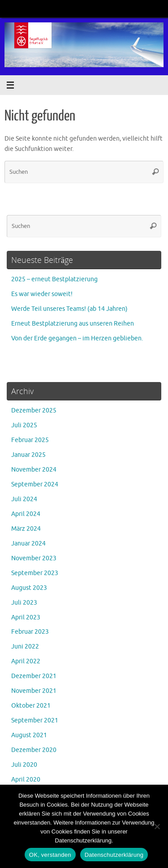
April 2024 (26, 514)
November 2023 (34, 558)
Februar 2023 (30, 632)
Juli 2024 (24, 499)
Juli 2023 (24, 603)
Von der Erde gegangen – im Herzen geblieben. (77, 338)
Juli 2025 (24, 425)
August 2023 (29, 588)
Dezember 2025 (34, 410)
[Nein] (157, 826)
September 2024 (35, 484)
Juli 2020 (24, 765)
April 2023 (26, 617)
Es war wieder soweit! (42, 294)
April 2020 (26, 780)
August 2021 (29, 735)
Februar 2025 (30, 440)
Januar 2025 (28, 455)
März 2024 (26, 529)
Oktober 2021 (31, 706)
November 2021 (34, 691)
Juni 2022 (25, 647)
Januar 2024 (28, 544)
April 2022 (26, 661)
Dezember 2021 (34, 676)
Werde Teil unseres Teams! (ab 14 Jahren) (69, 309)
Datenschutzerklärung (114, 855)
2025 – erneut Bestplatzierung (54, 279)
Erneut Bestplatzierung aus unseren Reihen (73, 324)
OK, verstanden (50, 855)
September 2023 (35, 573)
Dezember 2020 (34, 750)
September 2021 (35, 720)
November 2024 (34, 470)
